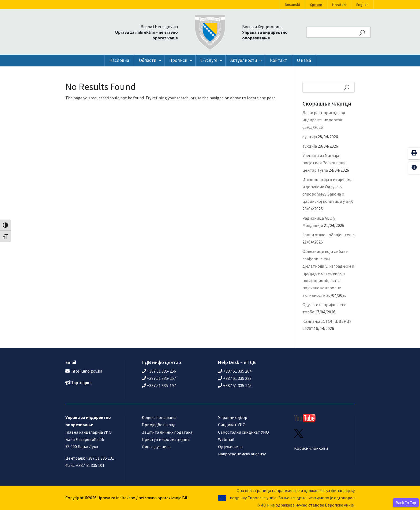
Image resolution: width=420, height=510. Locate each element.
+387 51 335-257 (159, 378)
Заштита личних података (167, 432)
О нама (304, 60)
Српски (316, 5)
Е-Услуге (209, 60)
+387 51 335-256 (159, 371)
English (362, 5)
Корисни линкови (311, 448)
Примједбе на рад (159, 425)
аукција (310, 137)
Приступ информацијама (166, 439)
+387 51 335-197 (159, 385)
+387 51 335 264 (235, 371)
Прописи (178, 60)
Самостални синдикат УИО (243, 432)
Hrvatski (339, 5)
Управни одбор (233, 417)
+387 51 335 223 (235, 378)
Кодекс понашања (159, 417)
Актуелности (244, 60)
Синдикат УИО (232, 425)
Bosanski (292, 5)
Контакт (279, 60)
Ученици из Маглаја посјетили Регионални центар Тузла (324, 163)
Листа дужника (156, 447)
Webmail (226, 439)
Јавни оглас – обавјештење (329, 235)
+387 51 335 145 (235, 385)
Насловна (119, 60)
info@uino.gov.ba (86, 371)
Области (148, 60)
